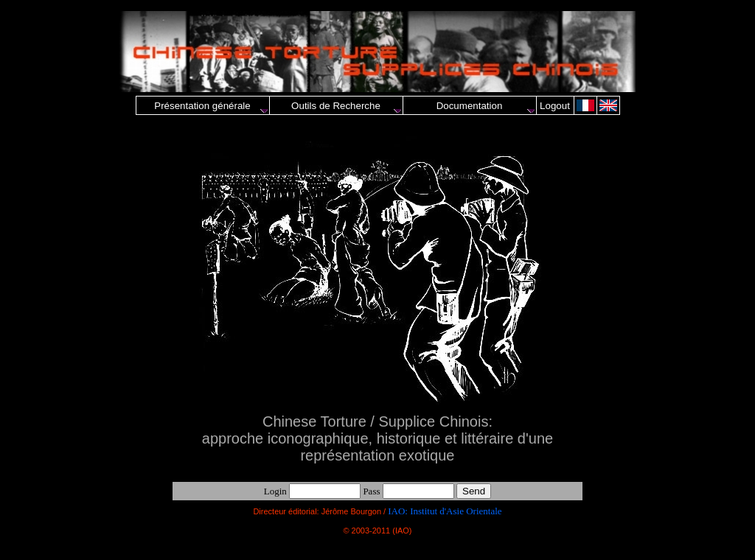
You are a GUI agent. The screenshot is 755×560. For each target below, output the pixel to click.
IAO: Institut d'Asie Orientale (445, 511)
